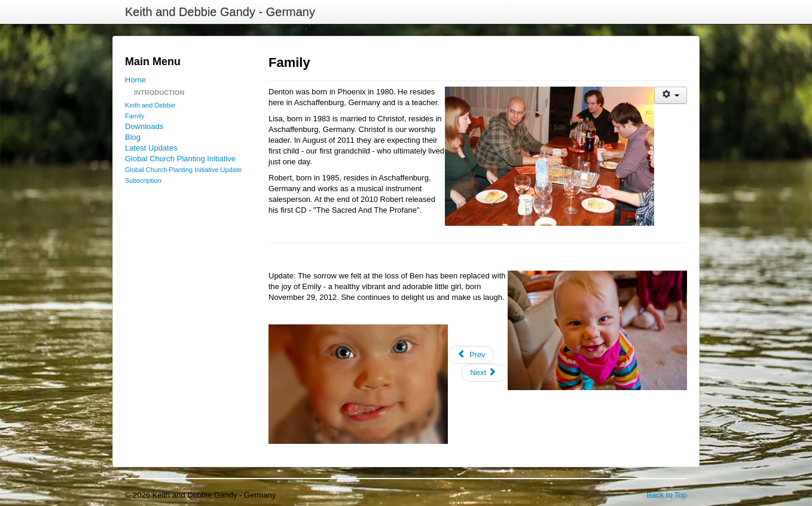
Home (135, 80)
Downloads (144, 126)
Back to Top (667, 495)
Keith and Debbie (150, 105)
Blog (133, 137)
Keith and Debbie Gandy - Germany (220, 12)
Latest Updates (151, 148)
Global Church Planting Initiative (180, 159)
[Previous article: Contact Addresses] (471, 355)
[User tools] (671, 95)
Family (135, 116)
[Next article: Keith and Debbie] (484, 373)
